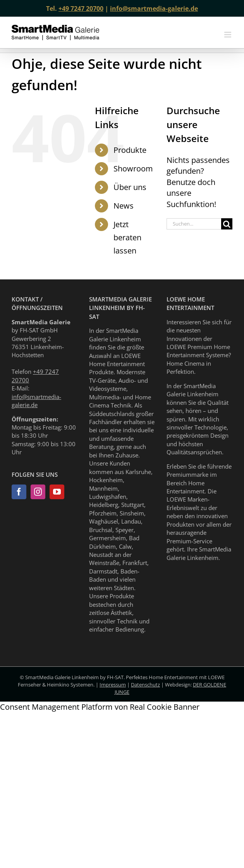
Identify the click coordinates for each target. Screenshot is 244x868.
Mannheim (103, 488)
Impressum (113, 685)
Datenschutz (145, 685)
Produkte (130, 150)
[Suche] (227, 224)
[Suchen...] (194, 224)
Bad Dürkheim (114, 542)
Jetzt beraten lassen (127, 237)
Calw (125, 546)
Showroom (133, 169)
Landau (131, 521)
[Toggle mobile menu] (228, 35)
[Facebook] (19, 492)
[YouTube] (57, 492)
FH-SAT (115, 677)
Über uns (130, 187)
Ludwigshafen (108, 496)
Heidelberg (104, 505)
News (124, 206)
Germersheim (107, 538)
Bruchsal (101, 530)
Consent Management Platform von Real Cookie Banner (100, 707)
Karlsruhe (138, 472)
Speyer (125, 530)
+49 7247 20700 (81, 9)
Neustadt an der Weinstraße (110, 559)
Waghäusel (104, 521)
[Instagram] (38, 492)
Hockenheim (106, 480)
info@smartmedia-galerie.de (154, 9)
